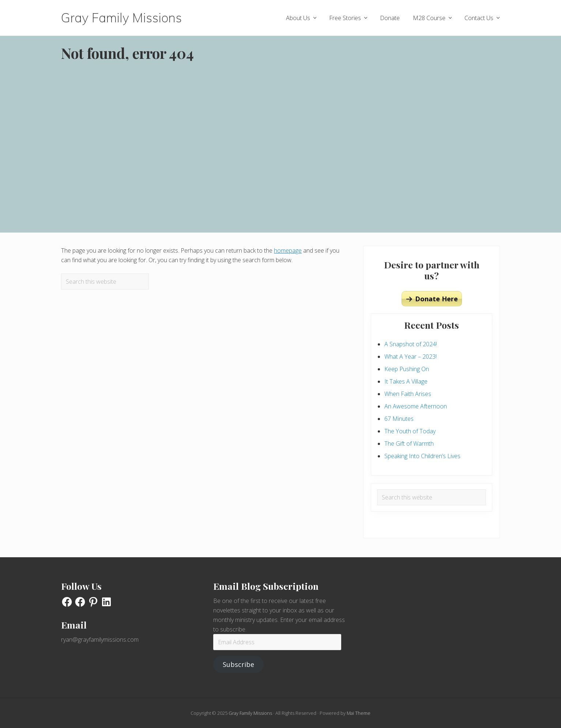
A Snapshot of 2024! (411, 344)
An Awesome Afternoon (416, 406)
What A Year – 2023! (411, 357)
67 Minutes (399, 419)
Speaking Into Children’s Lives (422, 456)
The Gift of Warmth (409, 444)
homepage (288, 250)
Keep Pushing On (407, 369)
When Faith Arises (408, 394)
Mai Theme (359, 713)
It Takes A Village (406, 381)
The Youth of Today (410, 431)
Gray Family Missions (121, 18)
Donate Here (436, 299)
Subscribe (238, 664)
